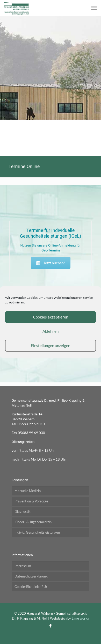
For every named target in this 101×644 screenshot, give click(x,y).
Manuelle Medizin (28, 491)
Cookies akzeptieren (51, 317)
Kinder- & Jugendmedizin (33, 522)
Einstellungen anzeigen (51, 346)
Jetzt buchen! (51, 263)
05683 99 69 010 (31, 424)
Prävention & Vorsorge (31, 501)
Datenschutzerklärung (31, 576)
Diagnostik (23, 512)
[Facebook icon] (51, 626)
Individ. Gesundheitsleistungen (37, 532)
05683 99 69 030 (31, 433)
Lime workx (80, 618)
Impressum (23, 566)
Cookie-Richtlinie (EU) (31, 587)
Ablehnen (51, 331)
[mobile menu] (94, 8)
